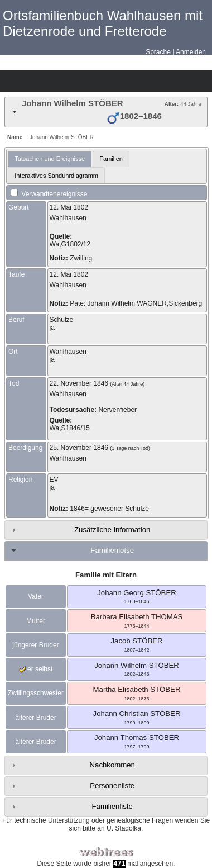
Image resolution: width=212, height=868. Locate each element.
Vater (36, 596)
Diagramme (31, 81)
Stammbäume (12, 81)
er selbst (36, 669)
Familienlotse (112, 550)
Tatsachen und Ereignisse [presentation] (50, 159)
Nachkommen (112, 765)
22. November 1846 (79, 383)
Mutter (36, 621)
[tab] (106, 112)
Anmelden (191, 52)
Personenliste (112, 786)
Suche (109, 81)
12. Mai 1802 (69, 207)
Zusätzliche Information (112, 530)
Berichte (90, 81)
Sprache (158, 52)
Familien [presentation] (111, 159)
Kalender (70, 81)
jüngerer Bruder (35, 645)
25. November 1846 (79, 448)
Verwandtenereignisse (49, 194)
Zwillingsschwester (36, 693)
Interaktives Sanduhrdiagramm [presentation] (56, 176)
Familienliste (112, 806)
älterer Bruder (35, 718)
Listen (51, 81)
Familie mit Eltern (106, 575)
